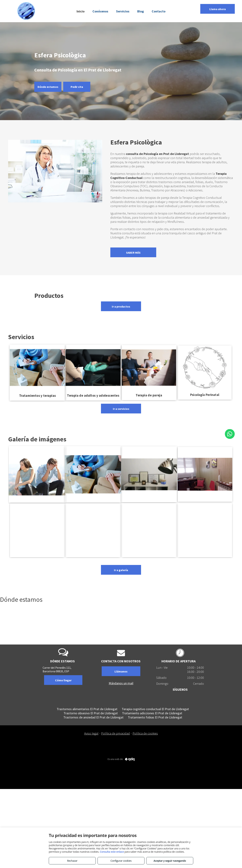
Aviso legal (91, 733)
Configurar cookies (121, 861)
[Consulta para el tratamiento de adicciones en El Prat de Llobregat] (205, 474)
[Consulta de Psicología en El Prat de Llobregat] (93, 474)
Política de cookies (145, 733)
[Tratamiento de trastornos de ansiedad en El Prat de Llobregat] (37, 530)
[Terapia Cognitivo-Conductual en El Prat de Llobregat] (149, 474)
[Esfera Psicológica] (205, 530)
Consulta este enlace (112, 852)
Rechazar (72, 861)
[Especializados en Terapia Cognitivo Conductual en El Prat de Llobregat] (93, 530)
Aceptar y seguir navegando (170, 861)
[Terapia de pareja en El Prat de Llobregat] (37, 474)
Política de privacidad (115, 733)
